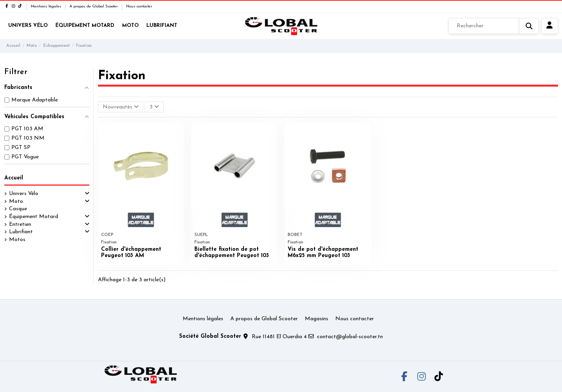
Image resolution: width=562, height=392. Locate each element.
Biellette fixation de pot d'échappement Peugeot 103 (232, 253)
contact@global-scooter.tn (350, 337)
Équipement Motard (34, 217)
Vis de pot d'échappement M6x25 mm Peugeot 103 (323, 253)
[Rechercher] (494, 26)
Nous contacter (139, 6)
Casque (18, 209)
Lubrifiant (21, 232)
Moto (16, 201)
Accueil (14, 178)
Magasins (317, 319)
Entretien (20, 224)
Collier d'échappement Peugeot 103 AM (131, 253)
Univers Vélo (24, 194)
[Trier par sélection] (121, 107)
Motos (17, 240)
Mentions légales (47, 6)
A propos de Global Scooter (94, 6)
